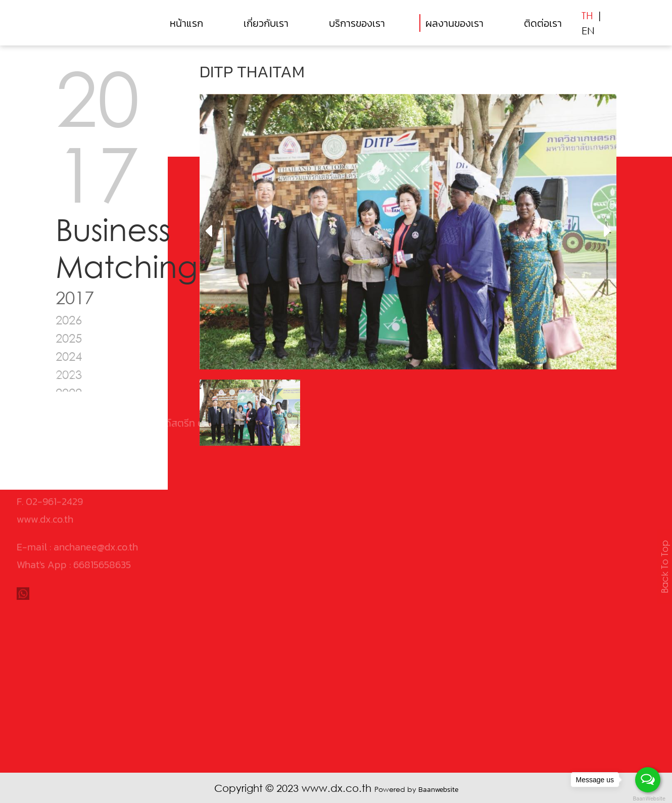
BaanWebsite (648, 799)
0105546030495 (88, 393)
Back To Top (664, 567)
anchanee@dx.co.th (96, 474)
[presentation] (208, 231)
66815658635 (102, 492)
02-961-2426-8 (60, 411)
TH (587, 15)
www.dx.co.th (45, 446)
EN (588, 30)
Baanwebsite (438, 790)
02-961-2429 (54, 429)
